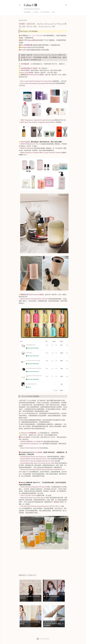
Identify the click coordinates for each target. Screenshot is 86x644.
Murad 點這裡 (25, 437)
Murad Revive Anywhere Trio (31, 444)
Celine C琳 (31, 5)
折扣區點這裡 (25, 64)
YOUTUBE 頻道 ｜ (45, 12)
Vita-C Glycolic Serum (28, 495)
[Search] (66, 5)
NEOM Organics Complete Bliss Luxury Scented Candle (40, 153)
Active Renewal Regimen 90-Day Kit (34, 487)
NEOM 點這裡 (25, 70)
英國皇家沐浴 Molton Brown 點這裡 (32, 75)
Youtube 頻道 (25, 50)
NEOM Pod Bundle (27, 148)
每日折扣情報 (27, 564)
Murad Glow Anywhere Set (30, 448)
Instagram (24, 47)
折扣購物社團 (28, 45)
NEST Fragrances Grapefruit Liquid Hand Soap (38, 120)
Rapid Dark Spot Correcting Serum (33, 498)
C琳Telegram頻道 (30, 40)
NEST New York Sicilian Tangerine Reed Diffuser (38, 122)
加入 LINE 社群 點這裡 (36, 36)
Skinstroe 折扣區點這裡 (28, 433)
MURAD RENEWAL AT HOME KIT (32, 442)
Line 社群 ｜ (36, 12)
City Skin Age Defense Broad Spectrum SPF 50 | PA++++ (41, 506)
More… (53, 12)
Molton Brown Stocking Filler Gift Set (34, 299)
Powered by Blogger (43, 639)
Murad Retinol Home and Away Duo (34, 457)
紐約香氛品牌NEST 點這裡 (29, 68)
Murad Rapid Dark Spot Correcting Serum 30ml (38, 463)
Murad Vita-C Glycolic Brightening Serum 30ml (37, 461)
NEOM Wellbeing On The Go (31, 144)
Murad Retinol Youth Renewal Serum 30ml (36, 459)
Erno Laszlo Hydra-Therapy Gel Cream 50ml (36, 81)
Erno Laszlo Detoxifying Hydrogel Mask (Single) (38, 83)
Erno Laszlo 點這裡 (27, 73)
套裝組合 (56, 502)
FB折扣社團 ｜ (28, 12)
